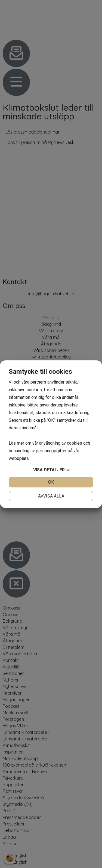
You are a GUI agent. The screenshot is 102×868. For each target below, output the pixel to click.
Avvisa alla (51, 496)
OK (51, 482)
